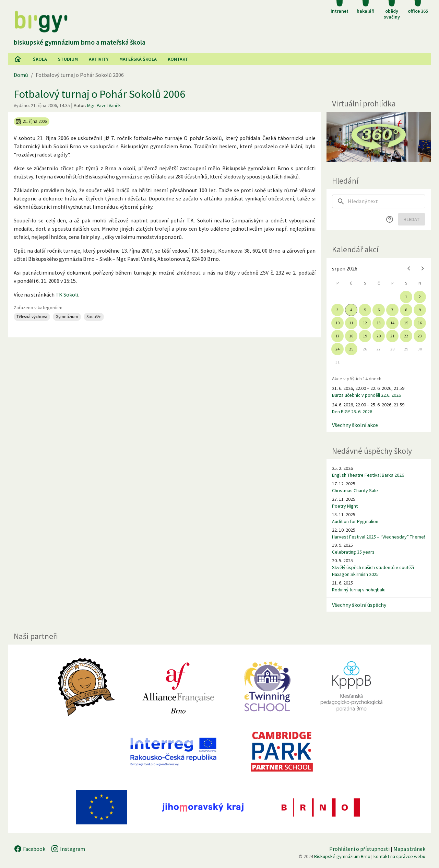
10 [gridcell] (337, 323)
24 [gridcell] (337, 349)
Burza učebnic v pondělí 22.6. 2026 (366, 395)
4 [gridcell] (351, 310)
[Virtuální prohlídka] (379, 137)
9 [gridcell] (420, 310)
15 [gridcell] (406, 323)
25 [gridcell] (351, 349)
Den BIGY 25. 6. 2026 (352, 412)
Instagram (68, 849)
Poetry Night (345, 506)
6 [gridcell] (379, 310)
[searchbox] (387, 201)
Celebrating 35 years (353, 552)
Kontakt (178, 59)
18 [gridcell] (351, 336)
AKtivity (99, 59)
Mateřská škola (138, 59)
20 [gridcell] (379, 336)
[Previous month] (409, 268)
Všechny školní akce (355, 425)
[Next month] (423, 268)
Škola (40, 59)
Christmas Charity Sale (355, 490)
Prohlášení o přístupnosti (359, 849)
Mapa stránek (409, 849)
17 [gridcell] (337, 336)
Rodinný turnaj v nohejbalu (359, 590)
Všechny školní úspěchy (359, 605)
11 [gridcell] (351, 323)
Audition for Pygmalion (355, 521)
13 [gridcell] (379, 323)
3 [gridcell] (337, 310)
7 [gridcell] (392, 310)
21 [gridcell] (392, 336)
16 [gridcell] (420, 323)
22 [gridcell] (406, 336)
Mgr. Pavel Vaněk (104, 105)
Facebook (29, 849)
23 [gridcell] (420, 336)
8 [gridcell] (406, 310)
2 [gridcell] (420, 297)
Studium (68, 59)
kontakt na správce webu (399, 856)
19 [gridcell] (365, 336)
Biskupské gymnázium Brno (342, 856)
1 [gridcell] (406, 297)
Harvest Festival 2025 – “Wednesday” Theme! (378, 537)
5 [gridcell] (365, 310)
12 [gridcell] (365, 323)
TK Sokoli (67, 294)
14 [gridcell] (392, 323)
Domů (21, 75)
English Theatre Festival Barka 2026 (368, 475)
